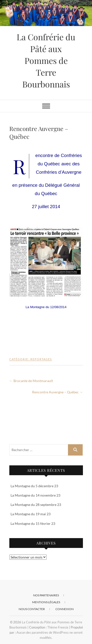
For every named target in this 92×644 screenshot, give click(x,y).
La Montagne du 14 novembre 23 (35, 495)
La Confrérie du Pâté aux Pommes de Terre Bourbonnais (46, 60)
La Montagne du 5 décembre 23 (34, 486)
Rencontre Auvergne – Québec (58, 392)
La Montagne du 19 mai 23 (31, 514)
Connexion (65, 609)
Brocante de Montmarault (31, 381)
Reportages (41, 359)
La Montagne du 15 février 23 (33, 523)
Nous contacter (32, 609)
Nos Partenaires (46, 595)
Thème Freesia (58, 627)
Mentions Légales (46, 602)
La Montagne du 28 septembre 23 (36, 505)
